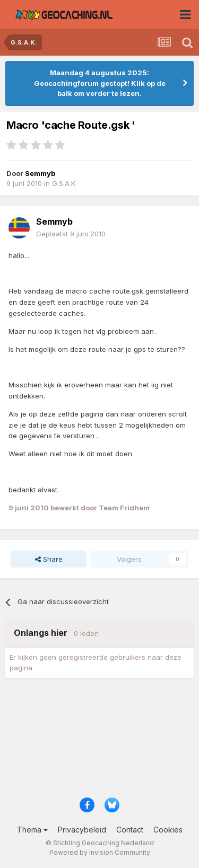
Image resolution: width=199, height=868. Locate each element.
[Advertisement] (99, 741)
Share (49, 559)
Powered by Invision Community (100, 852)
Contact (130, 830)
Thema (32, 830)
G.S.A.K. (64, 183)
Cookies (168, 830)
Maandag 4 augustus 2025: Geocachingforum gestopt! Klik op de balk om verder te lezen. (100, 83)
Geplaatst (71, 234)
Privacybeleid (82, 830)
